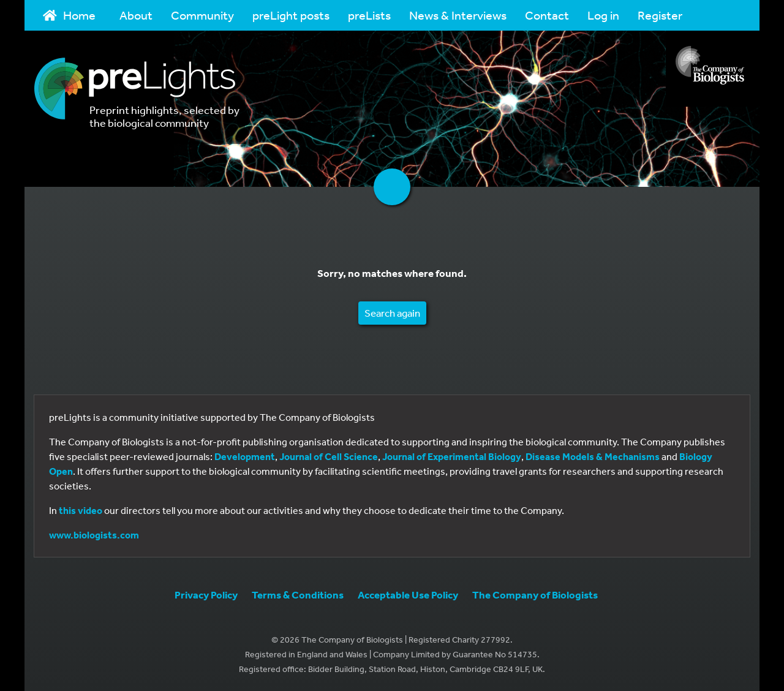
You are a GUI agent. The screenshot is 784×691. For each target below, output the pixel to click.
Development (245, 456)
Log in (603, 15)
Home (69, 15)
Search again (392, 313)
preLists (369, 15)
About (136, 15)
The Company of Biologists (535, 595)
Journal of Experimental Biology (452, 456)
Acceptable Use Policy (408, 595)
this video (81, 510)
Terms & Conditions (298, 595)
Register (660, 15)
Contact (547, 15)
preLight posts (291, 15)
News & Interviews (458, 15)
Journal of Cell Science (329, 456)
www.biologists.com (94, 535)
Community (202, 15)
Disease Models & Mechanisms (593, 456)
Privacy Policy (206, 595)
